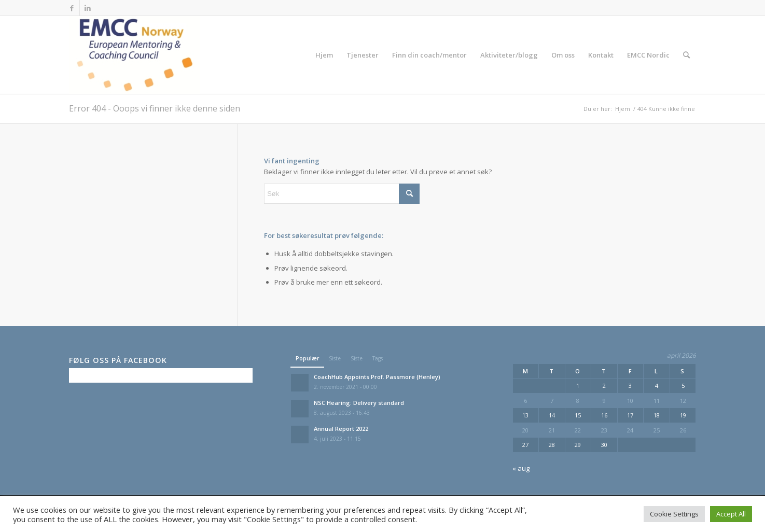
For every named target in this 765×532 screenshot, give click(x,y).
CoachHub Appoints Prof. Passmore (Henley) (377, 377)
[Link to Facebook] (72, 8)
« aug (521, 468)
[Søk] (686, 55)
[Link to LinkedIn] (88, 8)
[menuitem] (324, 55)
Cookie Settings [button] (674, 514)
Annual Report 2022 (341, 429)
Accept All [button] (731, 514)
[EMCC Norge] (135, 55)
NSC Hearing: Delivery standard (359, 403)
